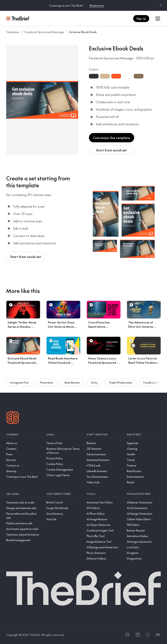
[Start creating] (104, 435)
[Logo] (13, 418)
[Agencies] (144, 443)
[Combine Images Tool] (104, 530)
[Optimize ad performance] (23, 534)
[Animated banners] (104, 460)
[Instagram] (148, 635)
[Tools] (104, 494)
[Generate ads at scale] (23, 502)
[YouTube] (158, 635)
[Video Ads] (104, 482)
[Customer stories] (63, 494)
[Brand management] (23, 540)
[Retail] (144, 482)
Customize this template (112, 138)
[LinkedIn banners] (104, 471)
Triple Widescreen (121, 385)
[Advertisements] (104, 454)
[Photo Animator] (104, 553)
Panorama (46, 385)
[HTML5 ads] (104, 465)
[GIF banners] (104, 449)
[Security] (23, 460)
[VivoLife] (63, 519)
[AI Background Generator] (104, 547)
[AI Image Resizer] (104, 519)
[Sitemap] (23, 471)
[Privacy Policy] (63, 458)
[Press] (23, 454)
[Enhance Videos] (104, 558)
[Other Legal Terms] (63, 475)
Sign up (141, 18)
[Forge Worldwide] (63, 508)
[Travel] (144, 460)
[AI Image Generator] (144, 542)
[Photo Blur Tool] (104, 536)
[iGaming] (144, 449)
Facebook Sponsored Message (44, 32)
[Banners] (104, 443)
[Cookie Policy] (63, 464)
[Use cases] (23, 494)
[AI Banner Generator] (144, 502)
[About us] (23, 443)
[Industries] (144, 435)
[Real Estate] (144, 471)
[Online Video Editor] (144, 519)
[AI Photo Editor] (104, 514)
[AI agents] (144, 553)
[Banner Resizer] (144, 530)
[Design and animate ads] (23, 508)
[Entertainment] (144, 477)
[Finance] (144, 465)
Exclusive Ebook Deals (83, 32)
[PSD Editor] (144, 525)
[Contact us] (23, 465)
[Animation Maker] (144, 536)
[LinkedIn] (138, 635)
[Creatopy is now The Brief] (23, 477)
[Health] (144, 454)
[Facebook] (128, 635)
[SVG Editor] (104, 508)
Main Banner (72, 385)
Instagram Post (20, 385)
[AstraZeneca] (63, 514)
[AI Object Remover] (104, 525)
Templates (13, 32)
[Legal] (63, 435)
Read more (97, 5)
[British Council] (63, 502)
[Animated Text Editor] (104, 502)
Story (94, 385)
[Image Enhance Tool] (104, 542)
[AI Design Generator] (144, 514)
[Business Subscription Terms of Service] (63, 451)
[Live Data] (144, 547)
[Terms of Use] (63, 443)
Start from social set (111, 150)
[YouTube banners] (104, 477)
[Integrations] (144, 558)
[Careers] (23, 449)
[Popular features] (144, 494)
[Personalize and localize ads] (23, 516)
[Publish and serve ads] (23, 523)
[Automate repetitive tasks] (23, 529)
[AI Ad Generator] (144, 508)
